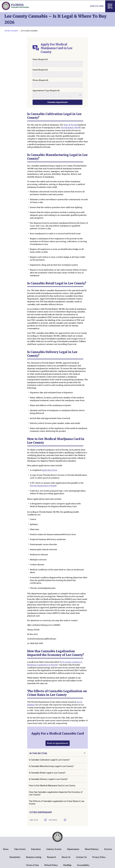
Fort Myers (53, 820)
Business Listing (34, 857)
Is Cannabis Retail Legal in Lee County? (47, 773)
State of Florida (70, 125)
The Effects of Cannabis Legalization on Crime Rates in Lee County (57, 802)
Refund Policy (51, 865)
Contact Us (81, 857)
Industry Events (54, 849)
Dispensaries (73, 849)
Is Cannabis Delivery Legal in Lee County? (48, 779)
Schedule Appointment (58, 102)
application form (49, 470)
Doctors (108, 849)
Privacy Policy (99, 857)
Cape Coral (34, 820)
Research (51, 857)
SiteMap (67, 865)
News (6, 849)
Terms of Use (32, 865)
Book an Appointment (58, 743)
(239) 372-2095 (97, 6)
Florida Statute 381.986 (71, 128)
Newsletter (15, 857)
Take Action (20, 849)
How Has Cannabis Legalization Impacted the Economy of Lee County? (56, 793)
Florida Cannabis (11, 31)
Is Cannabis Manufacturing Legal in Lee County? (51, 766)
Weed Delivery (92, 849)
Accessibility (83, 865)
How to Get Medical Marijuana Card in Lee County (52, 786)
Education (36, 849)
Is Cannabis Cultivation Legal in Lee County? (49, 760)
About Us (66, 857)
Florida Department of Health (43, 486)
